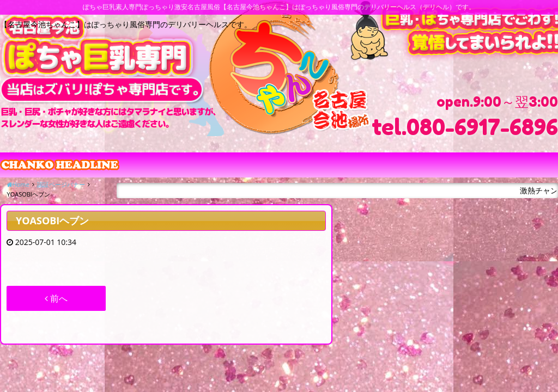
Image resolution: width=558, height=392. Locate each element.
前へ (56, 298)
